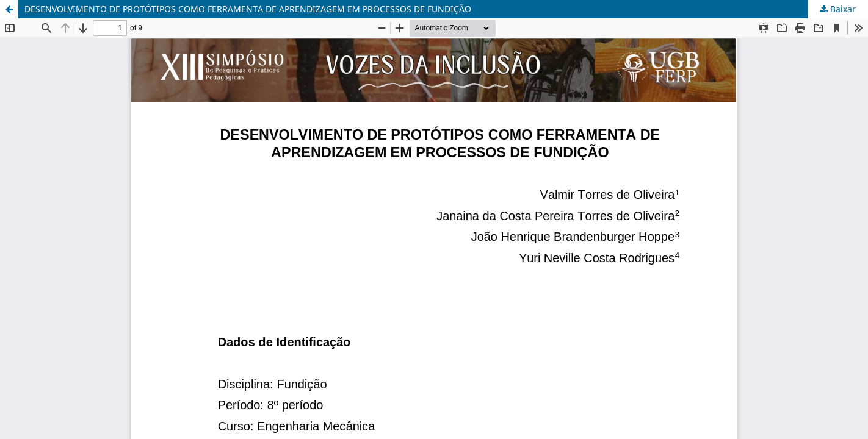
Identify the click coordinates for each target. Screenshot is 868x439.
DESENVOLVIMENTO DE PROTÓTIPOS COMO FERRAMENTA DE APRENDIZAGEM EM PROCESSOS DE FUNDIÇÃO (248, 9)
